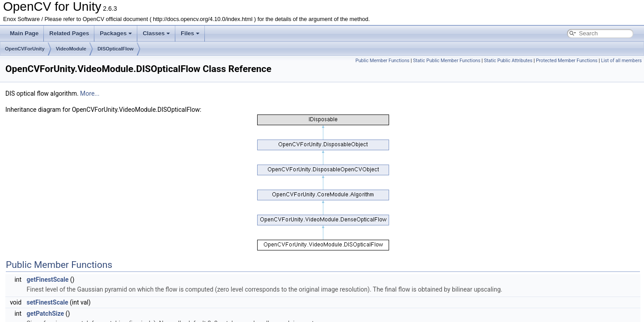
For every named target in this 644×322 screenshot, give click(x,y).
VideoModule (71, 49)
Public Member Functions (383, 61)
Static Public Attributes (508, 61)
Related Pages (69, 33)
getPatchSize (46, 314)
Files (190, 33)
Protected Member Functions (567, 61)
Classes (156, 33)
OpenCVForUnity (25, 49)
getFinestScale (48, 280)
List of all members (621, 61)
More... (90, 93)
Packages (116, 33)
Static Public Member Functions (447, 61)
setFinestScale (48, 302)
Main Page (24, 33)
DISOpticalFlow (116, 49)
